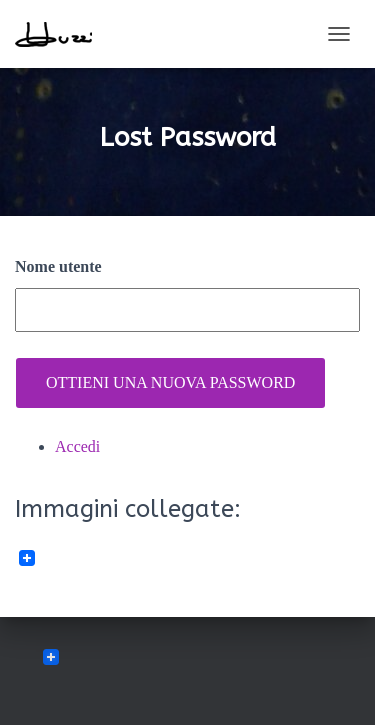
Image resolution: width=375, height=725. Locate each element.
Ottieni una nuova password (170, 382)
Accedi (77, 446)
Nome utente (58, 266)
